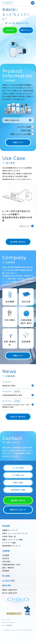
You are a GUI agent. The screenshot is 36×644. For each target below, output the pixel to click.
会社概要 (6, 555)
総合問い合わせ (18, 500)
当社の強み (7, 561)
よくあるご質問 (18, 468)
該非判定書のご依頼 (18, 490)
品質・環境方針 (8, 568)
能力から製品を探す (10, 593)
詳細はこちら (18, 142)
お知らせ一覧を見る (18, 417)
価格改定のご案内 (9, 386)
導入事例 (6, 576)
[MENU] (33, 3)
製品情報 (6, 526)
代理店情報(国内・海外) (11, 565)
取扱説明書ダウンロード (12, 546)
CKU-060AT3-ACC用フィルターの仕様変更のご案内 (16, 406)
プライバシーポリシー (9, 622)
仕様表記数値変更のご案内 (12, 395)
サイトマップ (6, 620)
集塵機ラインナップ (10, 530)
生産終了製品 (26, 130)
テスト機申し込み (18, 475)
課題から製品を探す (12, 120)
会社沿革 (6, 558)
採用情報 (6, 571)
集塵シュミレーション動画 (21, 134)
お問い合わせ (10, 30)
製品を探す (7, 585)
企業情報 (6, 551)
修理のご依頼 (18, 483)
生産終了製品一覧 (9, 536)
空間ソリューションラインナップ (15, 533)
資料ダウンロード (26, 30)
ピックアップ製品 (24, 127)
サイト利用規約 (7, 625)
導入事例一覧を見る (18, 242)
